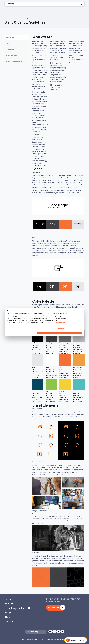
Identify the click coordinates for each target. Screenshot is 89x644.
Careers (9, 622)
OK (74, 333)
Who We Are (10, 37)
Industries (10, 604)
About (6, 18)
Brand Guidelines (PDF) (14, 62)
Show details (60, 329)
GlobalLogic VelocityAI (17, 608)
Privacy (22, 640)
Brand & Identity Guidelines (26, 18)
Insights (9, 613)
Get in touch (54, 608)
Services (9, 599)
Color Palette (11, 49)
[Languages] (36, 632)
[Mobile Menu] (81, 4)
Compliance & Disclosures (33, 640)
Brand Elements (12, 55)
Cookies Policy (61, 322)
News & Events (14, 18)
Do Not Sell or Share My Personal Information (51, 333)
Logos (8, 43)
